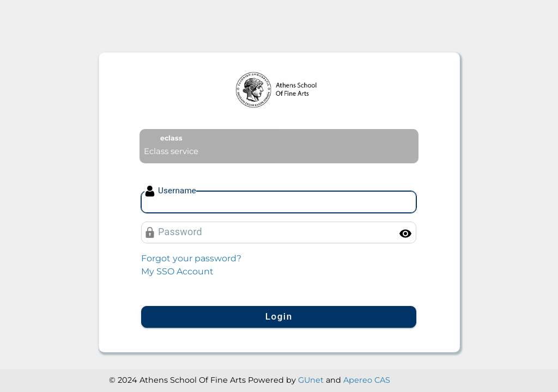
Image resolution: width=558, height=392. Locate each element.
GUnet (311, 380)
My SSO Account (177, 271)
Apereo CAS (367, 380)
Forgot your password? (191, 258)
